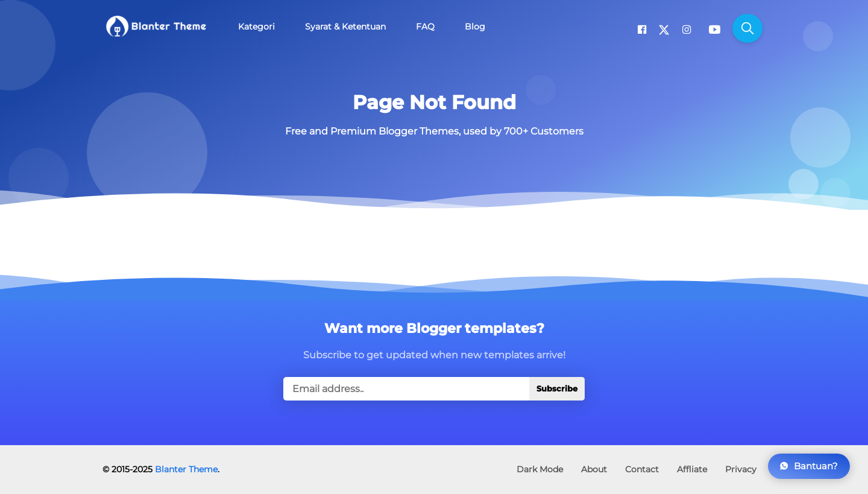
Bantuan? (809, 466)
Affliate (692, 469)
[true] (434, 389)
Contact (642, 469)
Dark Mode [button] (540, 469)
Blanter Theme (186, 469)
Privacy (741, 469)
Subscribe (557, 389)
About (594, 469)
